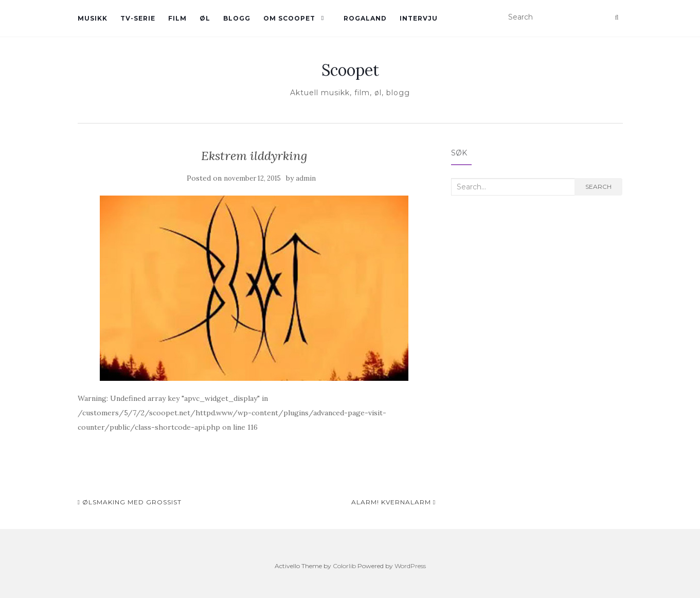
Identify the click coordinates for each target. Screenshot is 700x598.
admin (306, 178)
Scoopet (350, 70)
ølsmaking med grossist (130, 502)
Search (598, 187)
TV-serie (138, 18)
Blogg (237, 18)
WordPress (410, 566)
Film (177, 18)
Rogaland (365, 18)
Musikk (93, 18)
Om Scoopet (289, 18)
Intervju (419, 18)
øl (205, 18)
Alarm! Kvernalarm (393, 502)
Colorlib (344, 566)
